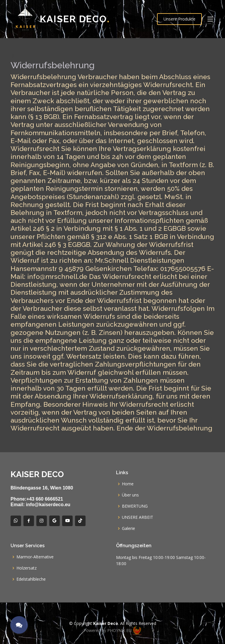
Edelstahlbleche (31, 579)
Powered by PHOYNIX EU (112, 630)
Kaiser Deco (75, 19)
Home (128, 484)
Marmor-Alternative (35, 557)
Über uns (130, 495)
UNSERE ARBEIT (138, 517)
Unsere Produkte (179, 19)
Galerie (128, 528)
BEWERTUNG (135, 506)
